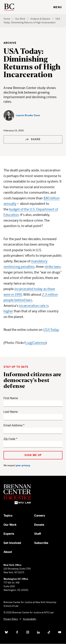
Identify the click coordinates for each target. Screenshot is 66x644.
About (8, 552)
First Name (11, 398)
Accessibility (30, 619)
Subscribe (41, 543)
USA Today (51, 330)
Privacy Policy (11, 619)
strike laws (53, 267)
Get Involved (12, 543)
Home (7, 19)
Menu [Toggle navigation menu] (58, 7)
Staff (38, 534)
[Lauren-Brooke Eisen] (22, 115)
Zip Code (9, 439)
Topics (8, 516)
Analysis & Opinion (40, 19)
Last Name (11, 412)
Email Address (13, 425)
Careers (40, 516)
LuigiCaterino (35, 343)
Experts (9, 534)
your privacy (23, 465)
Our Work (20, 19)
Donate (39, 525)
